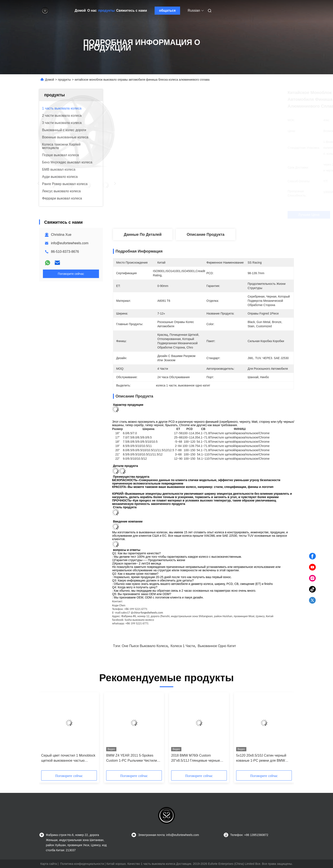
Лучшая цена (226, 215)
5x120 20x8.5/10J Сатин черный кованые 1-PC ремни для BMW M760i (261, 758)
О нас (92, 11)
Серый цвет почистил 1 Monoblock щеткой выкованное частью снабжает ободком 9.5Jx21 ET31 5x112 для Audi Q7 (68, 758)
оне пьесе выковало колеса (145, 646)
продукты (106, 11)
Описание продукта (205, 235)
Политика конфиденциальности (82, 864)
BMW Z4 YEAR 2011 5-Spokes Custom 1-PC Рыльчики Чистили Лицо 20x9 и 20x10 (132, 758)
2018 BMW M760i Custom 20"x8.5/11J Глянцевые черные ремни (196, 758)
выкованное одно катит (217, 646)
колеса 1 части (183, 646)
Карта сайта (49, 864)
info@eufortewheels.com (70, 243)
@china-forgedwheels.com (147, 613)
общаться (167, 11)
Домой (80, 11)
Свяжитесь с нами (132, 11)
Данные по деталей (143, 235)
